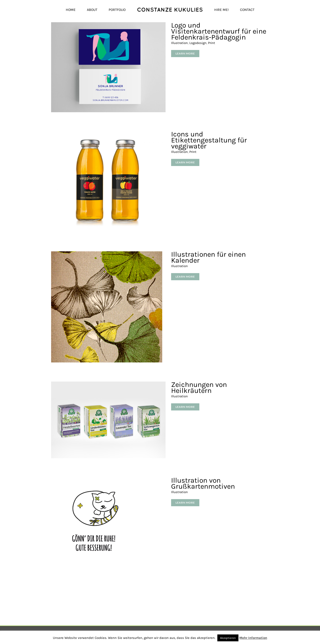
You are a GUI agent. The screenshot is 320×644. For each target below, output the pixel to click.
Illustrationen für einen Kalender (208, 257)
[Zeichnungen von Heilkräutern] (108, 384)
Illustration (179, 43)
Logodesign (198, 43)
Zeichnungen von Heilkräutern (199, 388)
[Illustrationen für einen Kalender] (107, 254)
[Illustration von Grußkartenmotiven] (96, 480)
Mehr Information (253, 638)
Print (212, 43)
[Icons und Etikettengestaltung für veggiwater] (108, 134)
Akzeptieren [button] (228, 638)
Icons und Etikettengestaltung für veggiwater (209, 140)
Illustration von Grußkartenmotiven (203, 483)
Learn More (185, 53)
